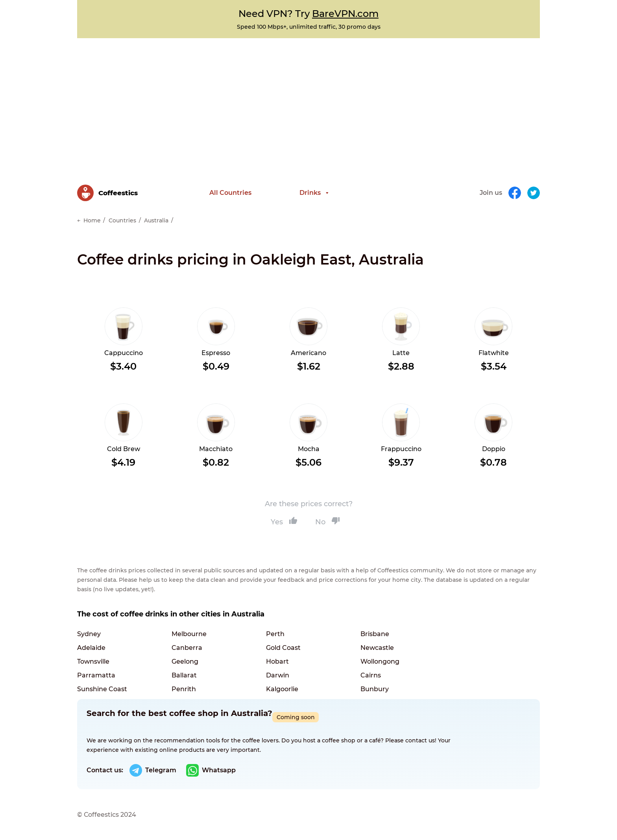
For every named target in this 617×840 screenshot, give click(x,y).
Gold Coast (283, 648)
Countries (122, 220)
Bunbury (375, 689)
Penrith (184, 689)
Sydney (89, 634)
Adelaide (91, 648)
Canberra (187, 648)
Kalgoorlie (282, 689)
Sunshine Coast (102, 689)
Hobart (277, 661)
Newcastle (377, 648)
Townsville (93, 661)
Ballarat (184, 675)
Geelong (185, 661)
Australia (156, 220)
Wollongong (380, 661)
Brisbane (375, 634)
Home (92, 220)
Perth (275, 634)
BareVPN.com (345, 14)
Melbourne (189, 634)
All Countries (230, 193)
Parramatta (96, 675)
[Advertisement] (308, 97)
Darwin (278, 675)
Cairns (371, 675)
